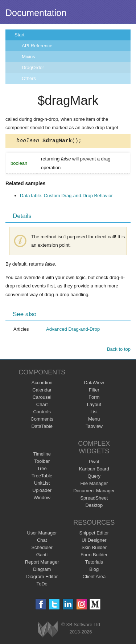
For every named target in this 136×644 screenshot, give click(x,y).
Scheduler (42, 548)
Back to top (119, 350)
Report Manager (42, 563)
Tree (42, 470)
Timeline (42, 455)
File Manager (94, 484)
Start (19, 35)
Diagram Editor (42, 578)
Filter (94, 391)
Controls (42, 413)
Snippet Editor (94, 534)
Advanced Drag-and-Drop (73, 330)
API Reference (37, 46)
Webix (48, 630)
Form (94, 398)
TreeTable (42, 477)
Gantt (42, 556)
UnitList (42, 484)
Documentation (36, 13)
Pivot (94, 463)
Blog (94, 570)
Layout (94, 406)
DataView (94, 384)
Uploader (42, 491)
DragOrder (33, 67)
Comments (42, 420)
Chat (42, 541)
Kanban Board (94, 470)
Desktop (94, 506)
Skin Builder (94, 548)
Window (42, 499)
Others (29, 78)
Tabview (94, 427)
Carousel (42, 398)
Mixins (28, 57)
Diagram (42, 570)
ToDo (42, 585)
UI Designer (94, 541)
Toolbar (42, 462)
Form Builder (94, 556)
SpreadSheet (94, 499)
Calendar (42, 391)
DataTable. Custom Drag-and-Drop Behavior (66, 197)
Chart (42, 406)
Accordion (42, 384)
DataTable (42, 427)
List (94, 413)
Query (94, 477)
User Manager (42, 534)
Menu (94, 420)
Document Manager (94, 492)
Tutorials (94, 563)
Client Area (94, 578)
